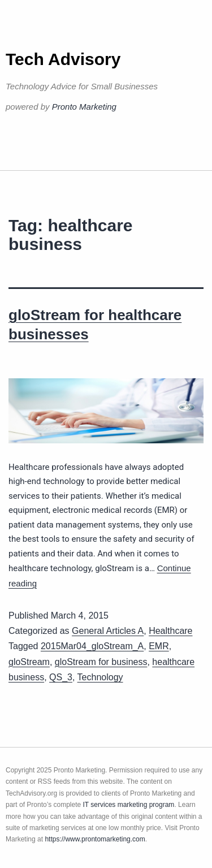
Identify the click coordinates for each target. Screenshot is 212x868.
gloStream (29, 662)
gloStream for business (101, 662)
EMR (159, 646)
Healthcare (170, 631)
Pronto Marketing (84, 107)
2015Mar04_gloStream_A (92, 646)
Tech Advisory (63, 59)
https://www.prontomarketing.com (95, 839)
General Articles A (108, 631)
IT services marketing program (129, 805)
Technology (100, 677)
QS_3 (61, 677)
